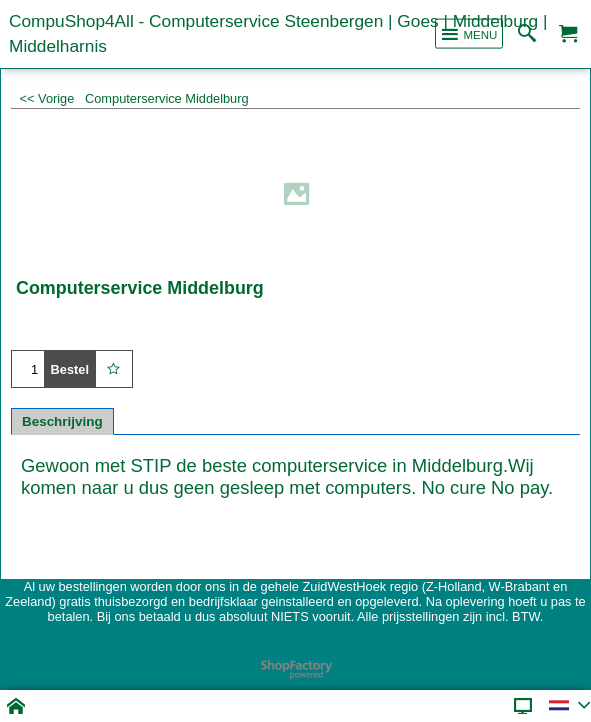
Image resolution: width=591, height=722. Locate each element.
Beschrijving (62, 421)
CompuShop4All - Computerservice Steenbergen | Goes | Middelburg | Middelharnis (278, 33)
